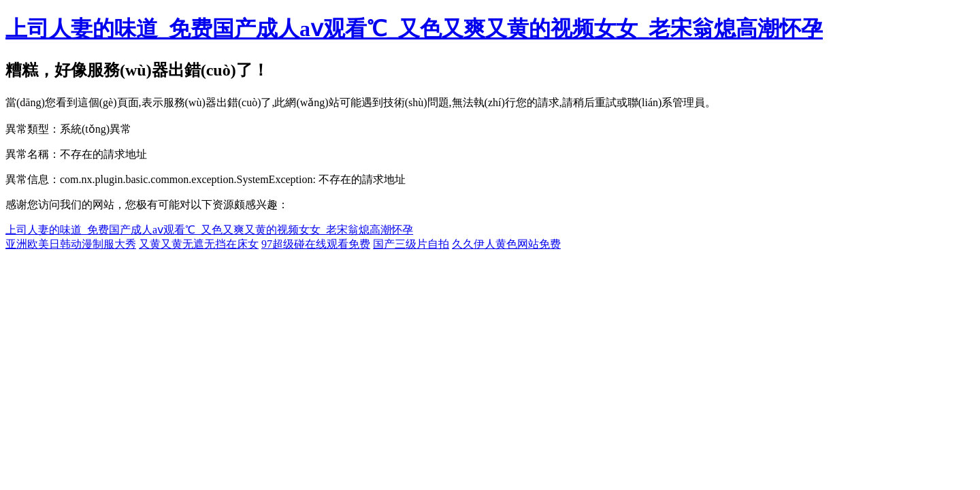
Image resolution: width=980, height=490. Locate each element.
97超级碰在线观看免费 (316, 244)
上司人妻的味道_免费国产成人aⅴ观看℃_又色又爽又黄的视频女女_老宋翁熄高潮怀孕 (414, 29)
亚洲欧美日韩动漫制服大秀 (71, 244)
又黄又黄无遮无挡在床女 (199, 244)
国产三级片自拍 (411, 244)
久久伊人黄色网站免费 (506, 244)
